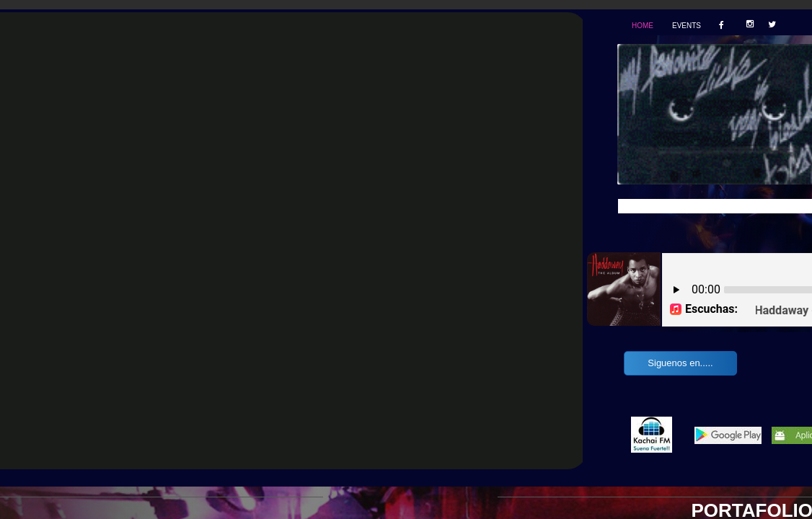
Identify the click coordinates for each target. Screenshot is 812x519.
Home (643, 26)
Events (687, 26)
